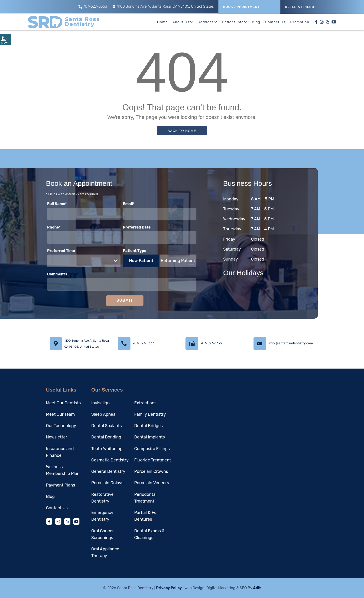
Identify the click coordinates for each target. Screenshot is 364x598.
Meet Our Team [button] (48, 414)
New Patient (129, 261)
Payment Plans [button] (48, 485)
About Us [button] (181, 22)
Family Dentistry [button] (138, 414)
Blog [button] (256, 22)
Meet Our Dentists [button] (51, 403)
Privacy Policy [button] (169, 588)
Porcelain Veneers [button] (139, 483)
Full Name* (45, 204)
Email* (117, 204)
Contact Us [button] (275, 22)
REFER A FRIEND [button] (300, 7)
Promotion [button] (300, 22)
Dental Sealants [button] (94, 426)
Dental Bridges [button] (136, 426)
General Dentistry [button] (96, 471)
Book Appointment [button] (241, 7)
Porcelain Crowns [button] (139, 471)
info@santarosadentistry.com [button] (291, 343)
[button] (6, 39)
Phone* (42, 227)
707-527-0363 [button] (93, 6)
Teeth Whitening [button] (95, 449)
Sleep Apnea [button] (91, 414)
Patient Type (122, 251)
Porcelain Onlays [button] (95, 483)
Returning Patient (166, 261)
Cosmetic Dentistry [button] (98, 460)
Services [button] (206, 22)
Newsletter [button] (44, 437)
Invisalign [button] (88, 403)
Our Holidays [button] (255, 273)
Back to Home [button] (182, 131)
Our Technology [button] (49, 426)
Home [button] (162, 22)
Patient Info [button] (233, 22)
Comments (45, 274)
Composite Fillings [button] (140, 449)
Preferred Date (125, 227)
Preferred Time (49, 251)
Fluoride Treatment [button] (140, 460)
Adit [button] (257, 588)
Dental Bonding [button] (94, 437)
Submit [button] (112, 300)
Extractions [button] (133, 403)
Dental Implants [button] (137, 437)
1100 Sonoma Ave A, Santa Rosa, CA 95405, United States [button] (163, 6)
